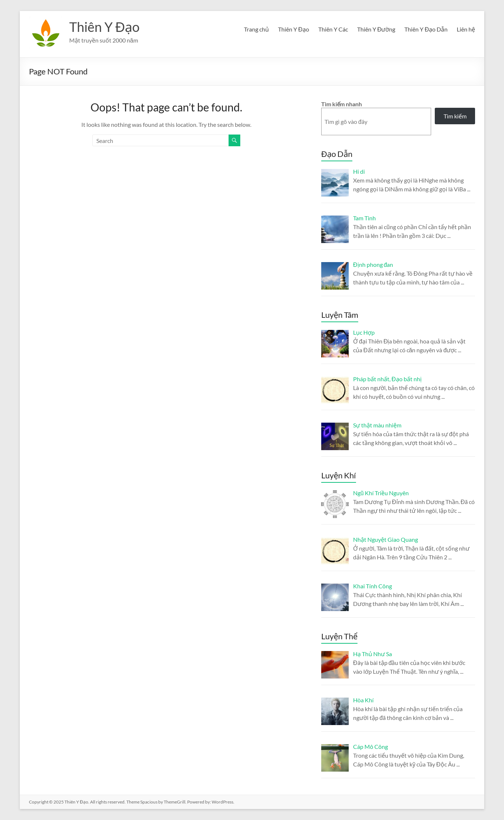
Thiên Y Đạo (104, 27)
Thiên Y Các (333, 29)
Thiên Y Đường (376, 29)
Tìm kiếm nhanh (342, 104)
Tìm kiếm (455, 116)
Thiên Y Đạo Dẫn (426, 29)
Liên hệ (466, 29)
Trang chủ (256, 29)
